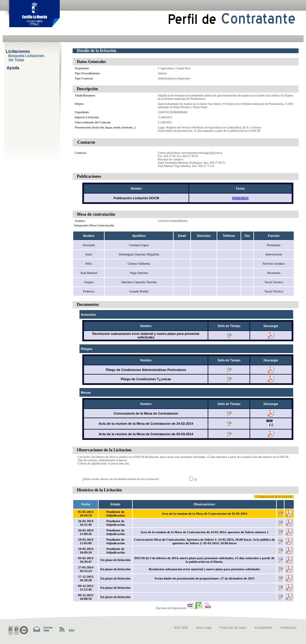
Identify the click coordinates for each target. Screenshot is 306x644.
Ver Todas (16, 60)
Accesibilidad (263, 628)
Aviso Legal (204, 628)
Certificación (288, 628)
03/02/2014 (240, 198)
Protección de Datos (233, 628)
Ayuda (13, 68)
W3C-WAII (181, 628)
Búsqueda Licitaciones (26, 56)
